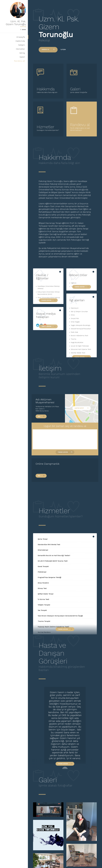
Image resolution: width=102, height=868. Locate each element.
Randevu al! (19, 61)
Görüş (22, 53)
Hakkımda (20, 41)
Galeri (22, 57)
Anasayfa (21, 37)
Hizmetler (20, 49)
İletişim (22, 45)
